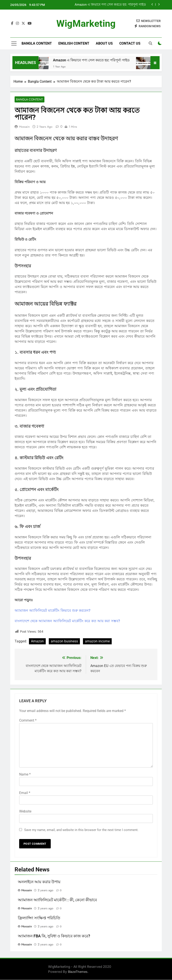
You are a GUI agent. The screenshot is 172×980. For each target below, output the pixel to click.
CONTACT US (130, 43)
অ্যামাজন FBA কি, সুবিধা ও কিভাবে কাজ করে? (54, 936)
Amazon (37, 641)
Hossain (24, 127)
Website (25, 811)
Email (25, 793)
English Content (74, 43)
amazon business (64, 641)
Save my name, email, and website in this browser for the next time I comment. (81, 830)
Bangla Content (37, 43)
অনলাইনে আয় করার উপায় (39, 882)
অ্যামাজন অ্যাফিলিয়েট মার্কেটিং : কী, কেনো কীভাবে (57, 900)
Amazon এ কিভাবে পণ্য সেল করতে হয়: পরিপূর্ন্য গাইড (110, 5)
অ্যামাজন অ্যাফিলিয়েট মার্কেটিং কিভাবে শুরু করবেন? (52, 611)
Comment (28, 720)
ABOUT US (104, 43)
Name (25, 774)
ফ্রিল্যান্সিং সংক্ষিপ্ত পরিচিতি (39, 918)
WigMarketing (86, 23)
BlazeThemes (78, 972)
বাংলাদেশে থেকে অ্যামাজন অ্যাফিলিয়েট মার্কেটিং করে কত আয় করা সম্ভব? (67, 621)
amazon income (97, 641)
